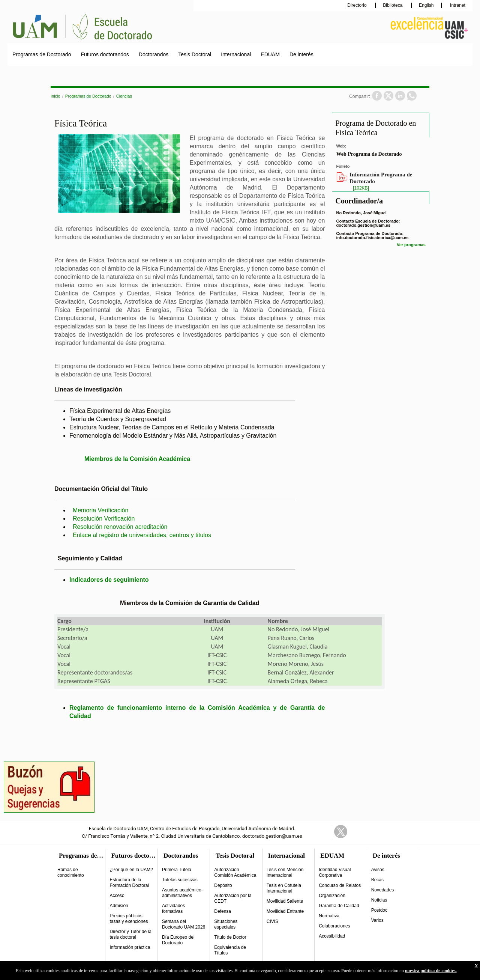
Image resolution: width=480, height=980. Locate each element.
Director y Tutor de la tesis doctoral (130, 934)
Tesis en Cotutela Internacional (284, 888)
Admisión (119, 906)
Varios (377, 920)
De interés (301, 54)
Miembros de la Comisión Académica (137, 459)
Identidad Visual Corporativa (335, 872)
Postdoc (379, 910)
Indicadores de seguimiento (109, 580)
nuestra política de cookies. (431, 971)
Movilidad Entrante (285, 911)
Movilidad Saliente (285, 901)
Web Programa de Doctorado (369, 154)
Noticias (379, 900)
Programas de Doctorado (42, 54)
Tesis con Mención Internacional (285, 872)
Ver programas (411, 245)
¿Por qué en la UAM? (131, 870)
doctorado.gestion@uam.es (363, 225)
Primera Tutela (177, 870)
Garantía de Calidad (339, 906)
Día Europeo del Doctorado (178, 940)
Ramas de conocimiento (71, 872)
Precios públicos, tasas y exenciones (129, 919)
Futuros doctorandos (105, 54)
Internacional (236, 54)
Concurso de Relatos (340, 885)
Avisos (378, 870)
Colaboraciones (334, 926)
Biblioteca (393, 5)
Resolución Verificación (104, 519)
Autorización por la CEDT (233, 898)
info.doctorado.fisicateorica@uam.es (372, 238)
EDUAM (270, 54)
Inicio (55, 96)
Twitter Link (341, 832)
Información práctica (130, 947)
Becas (377, 880)
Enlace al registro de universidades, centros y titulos (142, 535)
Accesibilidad (332, 936)
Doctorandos (154, 54)
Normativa (329, 916)
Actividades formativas (173, 908)
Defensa (223, 911)
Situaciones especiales (226, 924)
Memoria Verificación (101, 510)
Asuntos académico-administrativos (182, 893)
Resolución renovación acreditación (120, 527)
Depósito (223, 885)
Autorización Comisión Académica (235, 872)
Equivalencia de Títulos (230, 950)
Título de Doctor (230, 937)
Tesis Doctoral (195, 54)
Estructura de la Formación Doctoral (129, 883)
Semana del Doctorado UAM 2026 (184, 924)
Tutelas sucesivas (180, 880)
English (426, 5)
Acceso (117, 896)
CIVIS (272, 921)
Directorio (358, 5)
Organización (332, 896)
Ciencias (124, 96)
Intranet (457, 5)
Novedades (383, 890)
